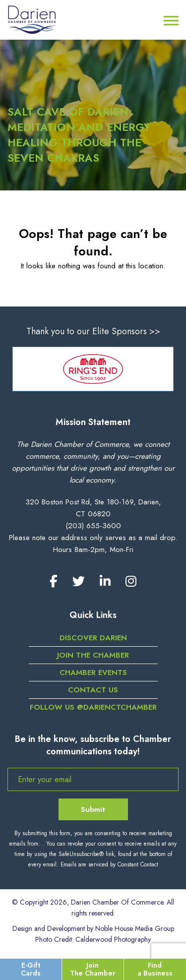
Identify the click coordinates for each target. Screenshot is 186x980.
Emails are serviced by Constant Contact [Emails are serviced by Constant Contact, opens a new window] (109, 864)
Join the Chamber (93, 655)
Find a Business (155, 969)
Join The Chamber (93, 969)
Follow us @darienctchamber (93, 707)
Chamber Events (93, 673)
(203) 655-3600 (93, 526)
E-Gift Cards (31, 969)
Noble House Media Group (135, 928)
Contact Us (93, 690)
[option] (93, 369)
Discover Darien (93, 638)
